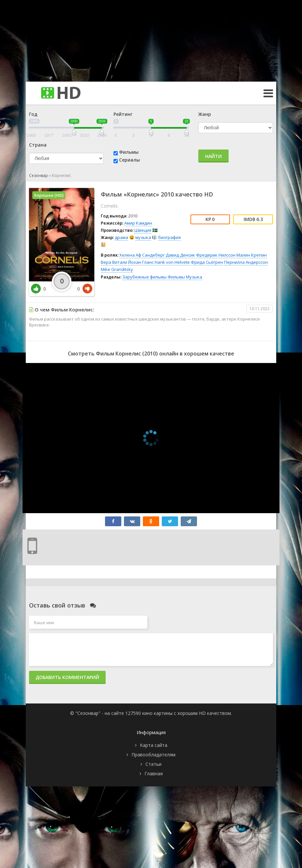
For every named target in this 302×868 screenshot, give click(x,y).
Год (33, 114)
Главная (154, 773)
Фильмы (129, 152)
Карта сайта (154, 745)
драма (121, 237)
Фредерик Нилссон (216, 255)
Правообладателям (153, 755)
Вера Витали (114, 262)
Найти (213, 156)
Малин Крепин (252, 255)
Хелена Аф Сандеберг (142, 255)
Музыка (194, 277)
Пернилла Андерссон (246, 262)
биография (169, 237)
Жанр (205, 114)
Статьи (153, 764)
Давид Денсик (180, 255)
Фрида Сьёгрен (207, 262)
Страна (38, 145)
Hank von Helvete (172, 262)
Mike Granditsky (117, 269)
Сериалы (129, 160)
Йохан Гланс (141, 262)
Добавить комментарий (67, 677)
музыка (143, 237)
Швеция (143, 230)
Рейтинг (123, 114)
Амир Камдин (138, 223)
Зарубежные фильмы (144, 277)
